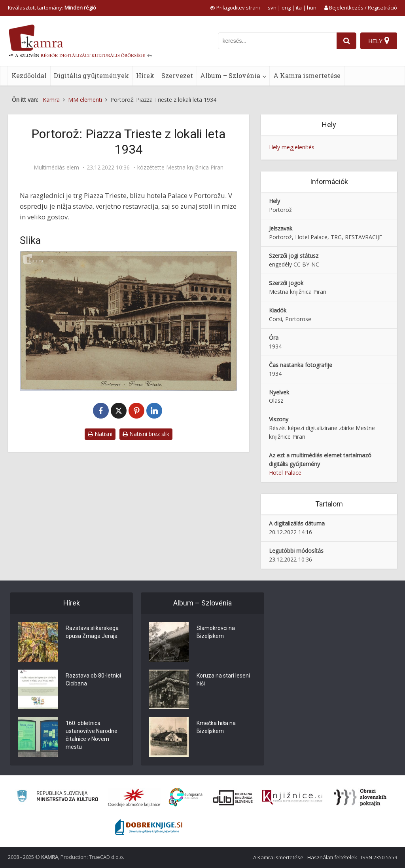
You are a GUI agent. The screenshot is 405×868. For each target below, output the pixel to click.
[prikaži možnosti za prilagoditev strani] (235, 8)
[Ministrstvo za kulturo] (58, 797)
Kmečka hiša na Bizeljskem (216, 727)
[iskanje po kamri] (277, 41)
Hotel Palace (285, 473)
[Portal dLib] (233, 798)
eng (286, 8)
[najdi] (346, 41)
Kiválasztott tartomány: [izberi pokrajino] (52, 8)
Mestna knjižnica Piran (195, 168)
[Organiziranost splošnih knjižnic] (134, 798)
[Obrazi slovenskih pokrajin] (360, 798)
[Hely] (379, 41)
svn (272, 8)
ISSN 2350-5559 (379, 857)
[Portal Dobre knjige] (149, 827)
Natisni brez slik (146, 434)
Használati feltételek (332, 857)
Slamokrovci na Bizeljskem (216, 632)
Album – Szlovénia (230, 75)
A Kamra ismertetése (307, 75)
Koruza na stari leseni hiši (223, 680)
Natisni (100, 434)
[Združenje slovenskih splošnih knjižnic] (292, 798)
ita (299, 8)
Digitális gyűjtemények (91, 75)
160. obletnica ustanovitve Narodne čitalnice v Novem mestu (92, 735)
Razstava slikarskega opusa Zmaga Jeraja (92, 632)
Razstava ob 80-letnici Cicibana (93, 680)
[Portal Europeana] (186, 797)
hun (312, 8)
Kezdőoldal (29, 75)
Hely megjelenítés (292, 147)
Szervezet (177, 75)
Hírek (145, 75)
